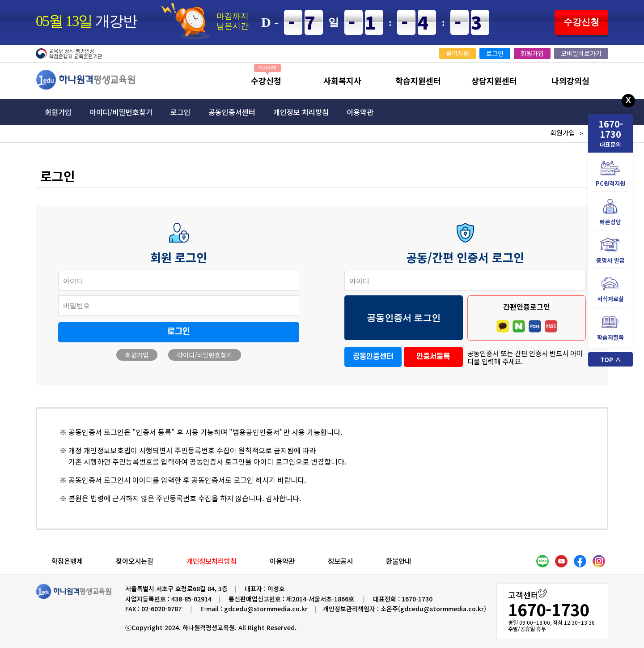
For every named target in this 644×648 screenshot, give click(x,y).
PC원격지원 (610, 174)
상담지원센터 (494, 81)
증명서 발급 (610, 251)
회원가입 (532, 53)
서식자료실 (610, 289)
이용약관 (360, 112)
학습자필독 (610, 328)
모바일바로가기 (581, 53)
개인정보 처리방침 (301, 112)
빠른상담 (610, 212)
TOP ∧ (611, 359)
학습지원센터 (418, 81)
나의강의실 (570, 81)
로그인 (495, 53)
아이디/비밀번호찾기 (121, 112)
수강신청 (581, 22)
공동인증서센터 (232, 112)
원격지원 (458, 53)
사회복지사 (342, 81)
